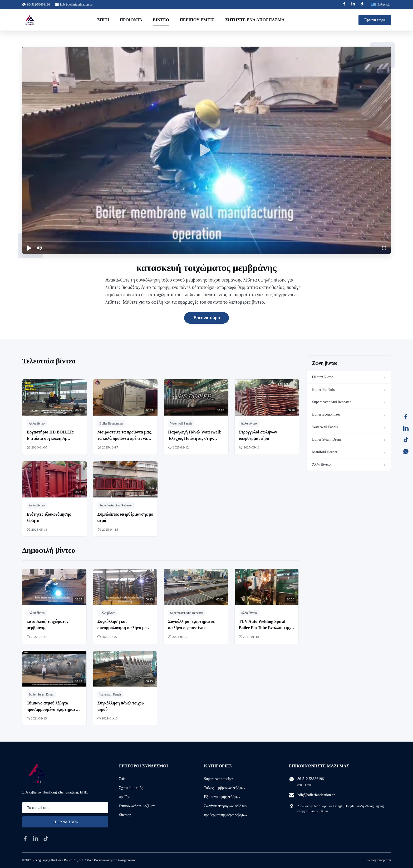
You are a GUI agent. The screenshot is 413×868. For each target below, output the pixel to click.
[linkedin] (36, 839)
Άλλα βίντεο (321, 464)
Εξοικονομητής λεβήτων (222, 797)
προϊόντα (126, 797)
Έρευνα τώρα (375, 20)
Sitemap (125, 815)
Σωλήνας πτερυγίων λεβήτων (226, 806)
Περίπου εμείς (197, 20)
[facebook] (25, 839)
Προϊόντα (131, 20)
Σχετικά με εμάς (131, 788)
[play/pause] (29, 248)
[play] (206, 150)
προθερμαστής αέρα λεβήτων (226, 815)
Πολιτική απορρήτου (378, 860)
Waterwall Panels (325, 427)
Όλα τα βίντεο (323, 377)
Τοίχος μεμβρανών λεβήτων (225, 788)
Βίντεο (161, 20)
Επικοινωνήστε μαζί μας (137, 806)
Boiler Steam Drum (327, 439)
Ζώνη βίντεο (325, 363)
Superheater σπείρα (218, 779)
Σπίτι (103, 20)
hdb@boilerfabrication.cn (76, 4)
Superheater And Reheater (331, 402)
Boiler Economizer (326, 414)
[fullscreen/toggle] (384, 248)
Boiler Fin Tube (324, 390)
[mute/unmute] (40, 248)
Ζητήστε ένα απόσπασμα (255, 20)
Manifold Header (325, 452)
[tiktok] (46, 839)
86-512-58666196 (311, 779)
